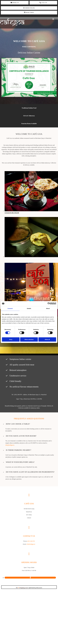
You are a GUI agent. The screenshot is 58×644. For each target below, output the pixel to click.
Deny (11, 339)
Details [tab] (29, 308)
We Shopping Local (22, 588)
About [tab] (48, 308)
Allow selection (29, 339)
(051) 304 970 (31, 541)
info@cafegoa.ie (10, 445)
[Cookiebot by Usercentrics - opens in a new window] (49, 304)
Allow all (47, 339)
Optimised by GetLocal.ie (35, 588)
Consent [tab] (10, 308)
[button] (15, 3)
